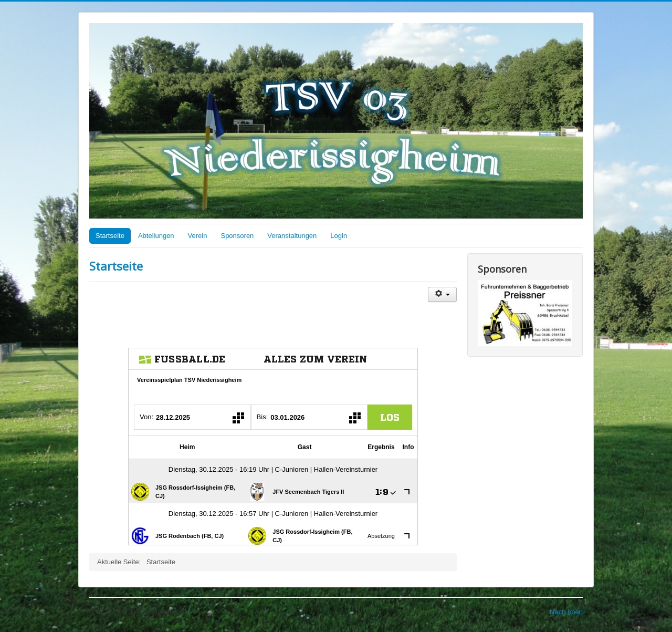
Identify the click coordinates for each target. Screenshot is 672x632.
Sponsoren (237, 236)
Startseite (110, 236)
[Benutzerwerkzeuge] (442, 294)
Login (339, 236)
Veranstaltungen (292, 236)
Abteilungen (156, 236)
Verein (198, 236)
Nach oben (566, 612)
